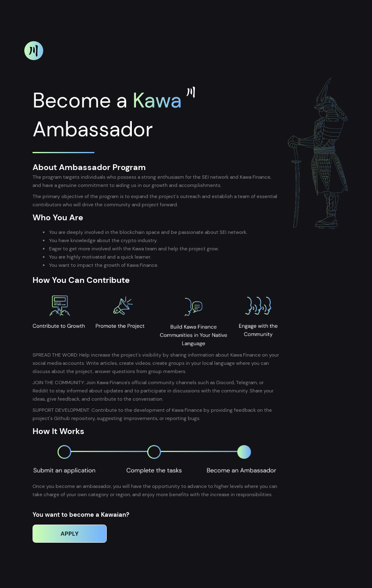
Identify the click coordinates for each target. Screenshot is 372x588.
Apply (70, 534)
